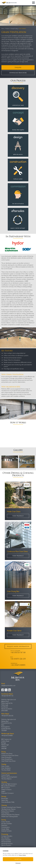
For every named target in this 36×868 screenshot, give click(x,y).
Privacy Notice (22, 855)
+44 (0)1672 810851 (7, 735)
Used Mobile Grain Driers (8, 761)
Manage (18, 863)
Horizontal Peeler (6, 842)
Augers (3, 791)
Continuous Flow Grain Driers (10, 755)
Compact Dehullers (7, 836)
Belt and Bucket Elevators (8, 786)
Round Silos (5, 798)
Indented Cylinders (7, 831)
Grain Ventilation (6, 768)
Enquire (18, 67)
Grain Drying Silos (6, 757)
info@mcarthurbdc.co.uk (8, 685)
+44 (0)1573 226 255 (7, 716)
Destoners (4, 825)
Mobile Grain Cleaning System (10, 816)
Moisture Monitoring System (9, 777)
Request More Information (18, 646)
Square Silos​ (5, 800)
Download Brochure (18, 73)
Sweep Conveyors (6, 789)
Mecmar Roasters (6, 845)
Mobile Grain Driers (7, 753)
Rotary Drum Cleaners (8, 811)
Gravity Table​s (5, 829)
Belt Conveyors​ (6, 788)
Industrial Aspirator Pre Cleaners (10, 814)
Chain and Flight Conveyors (9, 784)
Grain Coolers (5, 766)
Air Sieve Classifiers (7, 823)
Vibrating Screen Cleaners (8, 809)
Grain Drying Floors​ (7, 759)
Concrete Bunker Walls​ (8, 802)
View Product (18, 516)
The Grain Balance (6, 779)
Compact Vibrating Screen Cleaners (11, 807)
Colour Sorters (6, 822)
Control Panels (6, 775)
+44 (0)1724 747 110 (7, 696)
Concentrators (6, 827)
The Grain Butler (6, 770)
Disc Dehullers (5, 838)
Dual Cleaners (5, 813)
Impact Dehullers (6, 840)
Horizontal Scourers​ (7, 843)
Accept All (18, 859)
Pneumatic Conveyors (8, 793)
